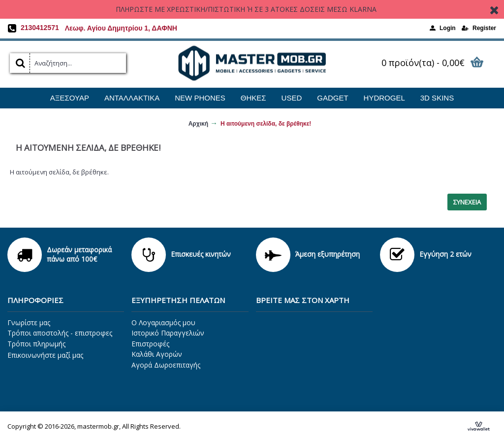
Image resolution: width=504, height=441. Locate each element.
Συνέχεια (467, 202)
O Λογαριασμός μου (163, 322)
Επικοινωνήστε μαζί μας (45, 355)
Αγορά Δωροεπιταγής (166, 365)
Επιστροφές (150, 344)
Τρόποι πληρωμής (36, 344)
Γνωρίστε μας (29, 322)
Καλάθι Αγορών (157, 354)
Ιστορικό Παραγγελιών (168, 333)
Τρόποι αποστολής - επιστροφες (60, 333)
